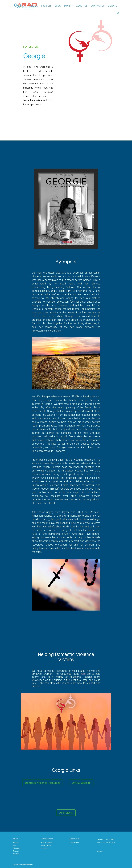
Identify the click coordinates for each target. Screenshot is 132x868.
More (67, 6)
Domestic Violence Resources (43, 783)
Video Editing (46, 845)
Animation (45, 848)
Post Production (47, 842)
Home (34, 6)
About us (82, 6)
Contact (16, 854)
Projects (46, 6)
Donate (113, 6)
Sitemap (100, 851)
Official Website (81, 783)
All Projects (66, 813)
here (83, 674)
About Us (17, 848)
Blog (58, 6)
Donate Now (74, 842)
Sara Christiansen (27, 864)
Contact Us (98, 6)
